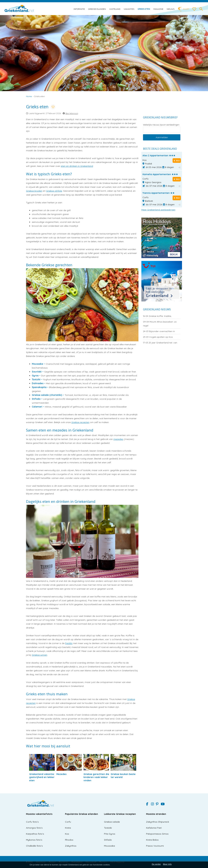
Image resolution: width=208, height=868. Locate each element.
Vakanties (129, 9)
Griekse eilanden (97, 9)
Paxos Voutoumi (155, 846)
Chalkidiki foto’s (34, 846)
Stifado (108, 840)
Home (29, 96)
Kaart (186, 9)
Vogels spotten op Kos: (158, 337)
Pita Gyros (110, 834)
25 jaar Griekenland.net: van (160, 343)
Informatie (79, 9)
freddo (69, 643)
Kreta (68, 828)
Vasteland (115, 9)
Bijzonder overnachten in (159, 331)
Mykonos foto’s (34, 840)
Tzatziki (108, 828)
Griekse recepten (80, 422)
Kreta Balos (152, 840)
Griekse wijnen (39, 655)
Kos (67, 834)
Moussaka (109, 846)
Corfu (68, 822)
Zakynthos (71, 846)
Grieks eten (144, 9)
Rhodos (69, 840)
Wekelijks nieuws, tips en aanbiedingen (161, 125)
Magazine (158, 9)
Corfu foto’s (32, 822)
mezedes (118, 439)
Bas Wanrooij (72, 113)
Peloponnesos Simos (157, 834)
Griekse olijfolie (54, 191)
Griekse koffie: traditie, (157, 316)
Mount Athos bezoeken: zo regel (160, 324)
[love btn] (194, 9)
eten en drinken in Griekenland (77, 166)
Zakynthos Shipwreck (158, 822)
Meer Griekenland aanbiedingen (158, 210)
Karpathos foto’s (35, 834)
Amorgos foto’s (34, 828)
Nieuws (171, 9)
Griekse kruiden (34, 191)
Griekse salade (112, 822)
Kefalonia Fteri (154, 828)
